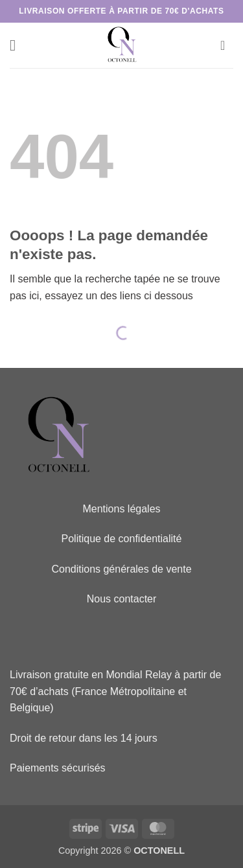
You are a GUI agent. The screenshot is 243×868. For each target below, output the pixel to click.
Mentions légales (121, 509)
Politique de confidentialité (122, 539)
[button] (17, 45)
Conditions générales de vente (121, 569)
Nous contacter (122, 599)
